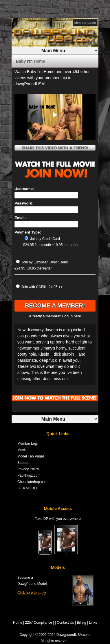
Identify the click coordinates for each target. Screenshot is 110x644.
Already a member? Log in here (55, 316)
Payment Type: (28, 232)
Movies (23, 450)
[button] (55, 115)
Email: (20, 218)
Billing (81, 623)
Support (23, 463)
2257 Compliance (39, 623)
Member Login (85, 23)
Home (18, 623)
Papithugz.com (29, 475)
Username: (24, 189)
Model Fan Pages (31, 456)
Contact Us (65, 623)
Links (93, 623)
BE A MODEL (28, 488)
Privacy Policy (28, 469)
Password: (24, 203)
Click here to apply (32, 593)
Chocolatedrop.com (32, 482)
